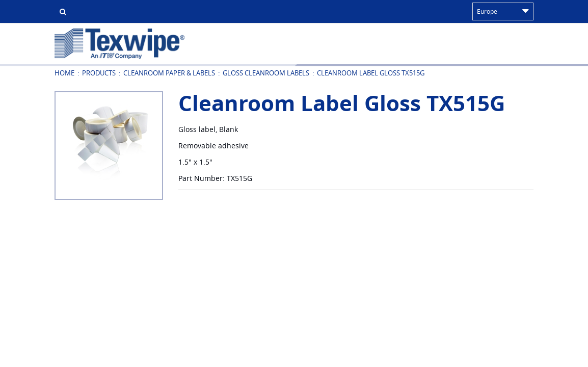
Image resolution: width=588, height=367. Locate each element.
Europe (503, 11)
